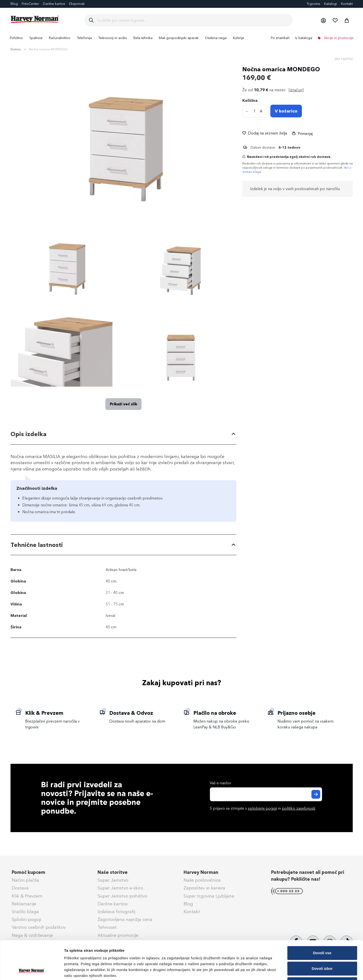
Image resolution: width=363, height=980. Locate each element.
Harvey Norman (201, 872)
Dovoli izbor (322, 932)
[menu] (182, 38)
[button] (323, 20)
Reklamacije (24, 904)
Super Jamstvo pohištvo (122, 896)
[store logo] (35, 19)
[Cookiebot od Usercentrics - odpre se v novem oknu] (32, 970)
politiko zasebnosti (298, 808)
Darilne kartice (54, 4)
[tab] (123, 434)
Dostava (20, 888)
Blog (14, 4)
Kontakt (347, 4)
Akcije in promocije (338, 38)
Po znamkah (280, 38)
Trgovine (313, 4)
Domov (16, 49)
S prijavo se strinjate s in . (263, 808)
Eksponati (77, 4)
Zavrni (322, 948)
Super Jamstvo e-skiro (120, 888)
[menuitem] (16, 38)
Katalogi (330, 4)
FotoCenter (30, 4)
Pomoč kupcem (28, 872)
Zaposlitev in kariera (204, 888)
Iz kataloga (304, 38)
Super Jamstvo (113, 880)
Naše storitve (113, 872)
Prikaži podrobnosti (255, 970)
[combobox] (192, 20)
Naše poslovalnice (202, 880)
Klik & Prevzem (27, 896)
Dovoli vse (322, 917)
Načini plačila (25, 880)
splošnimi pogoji (262, 808)
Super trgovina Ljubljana (209, 896)
